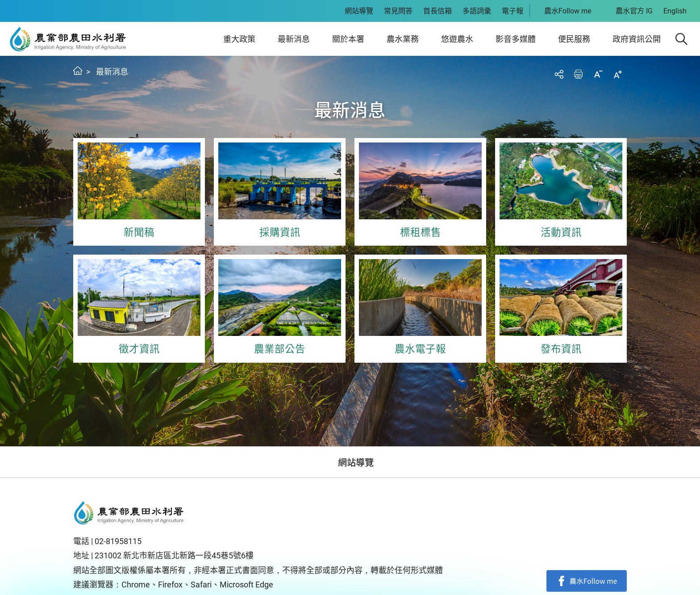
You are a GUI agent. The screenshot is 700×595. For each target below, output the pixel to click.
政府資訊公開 (637, 39)
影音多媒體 (516, 39)
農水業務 (403, 39)
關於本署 (348, 39)
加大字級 (618, 74)
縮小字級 (598, 74)
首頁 (78, 71)
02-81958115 (118, 541)
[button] (681, 39)
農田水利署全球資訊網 (68, 39)
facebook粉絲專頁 (587, 581)
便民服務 (574, 39)
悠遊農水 (457, 39)
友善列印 (579, 74)
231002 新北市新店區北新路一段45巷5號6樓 (174, 555)
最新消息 (294, 39)
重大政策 (239, 39)
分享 (559, 74)
